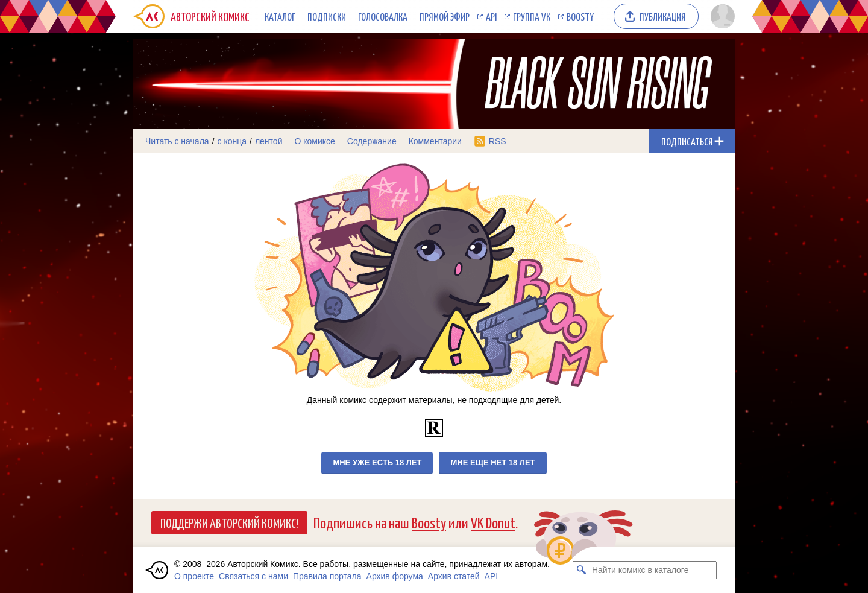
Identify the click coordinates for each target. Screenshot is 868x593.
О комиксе (314, 141)
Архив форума (395, 576)
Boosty (580, 16)
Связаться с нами (253, 576)
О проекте (194, 576)
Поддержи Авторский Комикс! (229, 522)
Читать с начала (177, 141)
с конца (232, 141)
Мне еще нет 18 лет (492, 462)
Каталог (280, 16)
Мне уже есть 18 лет (377, 462)
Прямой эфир (445, 16)
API (491, 16)
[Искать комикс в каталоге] (582, 570)
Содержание (372, 141)
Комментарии (435, 141)
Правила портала (327, 576)
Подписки (327, 16)
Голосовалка (383, 16)
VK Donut (493, 522)
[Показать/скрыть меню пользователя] (721, 16)
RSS (498, 141)
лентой (269, 141)
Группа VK (532, 16)
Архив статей (454, 576)
